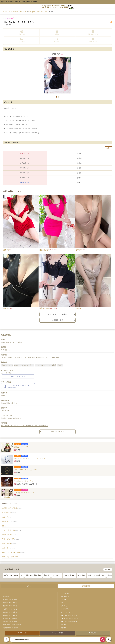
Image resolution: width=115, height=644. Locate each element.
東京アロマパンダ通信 (10, 600)
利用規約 (63, 625)
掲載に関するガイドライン (69, 615)
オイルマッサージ (28, 365)
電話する (93, 633)
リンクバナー (65, 606)
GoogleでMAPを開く (9, 403)
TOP (5, 593)
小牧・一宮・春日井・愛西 (14, 552)
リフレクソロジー (41, 365)
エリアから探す (108, 569)
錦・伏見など (9, 521)
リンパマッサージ (7, 365)
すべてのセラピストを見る (57, 314)
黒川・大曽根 (9, 543)
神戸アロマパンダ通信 (10, 622)
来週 (108, 148)
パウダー (60, 365)
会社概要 (63, 628)
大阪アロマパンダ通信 (10, 603)
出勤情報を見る (57, 320)
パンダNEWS (65, 593)
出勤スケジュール (93, 33)
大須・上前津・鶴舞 (12, 530)
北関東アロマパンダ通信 (11, 628)
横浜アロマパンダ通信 (10, 606)
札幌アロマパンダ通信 (10, 609)
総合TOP (6, 596)
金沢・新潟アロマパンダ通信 (12, 625)
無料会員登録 (86, 586)
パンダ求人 (64, 600)
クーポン (22, 40)
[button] (56, 97)
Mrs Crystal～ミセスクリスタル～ (20, 22)
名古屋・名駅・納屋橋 (12, 508)
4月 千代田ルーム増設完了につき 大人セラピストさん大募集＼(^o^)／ (25, 426)
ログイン (29, 586)
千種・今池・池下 (11, 539)
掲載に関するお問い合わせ (69, 622)
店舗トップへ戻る (57, 432)
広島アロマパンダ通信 (10, 618)
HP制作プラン (65, 609)
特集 (62, 603)
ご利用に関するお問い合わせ (70, 618)
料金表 (57, 33)
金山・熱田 (9, 548)
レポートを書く (57, 633)
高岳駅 (3, 395)
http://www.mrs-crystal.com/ (11, 418)
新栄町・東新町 (10, 535)
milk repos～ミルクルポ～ (24, 493)
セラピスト (57, 40)
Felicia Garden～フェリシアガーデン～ (30, 458)
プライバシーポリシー (67, 612)
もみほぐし (18, 365)
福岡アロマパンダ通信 (10, 615)
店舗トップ (22, 33)
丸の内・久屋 (9, 513)
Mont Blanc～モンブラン (24, 481)
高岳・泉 (8, 517)
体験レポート (93, 40)
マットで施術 (52, 365)
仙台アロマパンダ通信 (10, 612)
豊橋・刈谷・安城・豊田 (13, 557)
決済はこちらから (18, 376)
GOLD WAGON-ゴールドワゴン (27, 470)
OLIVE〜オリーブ (21, 447)
